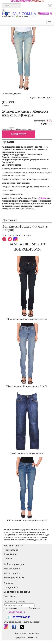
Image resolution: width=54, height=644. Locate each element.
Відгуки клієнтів (13, 545)
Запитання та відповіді (17, 592)
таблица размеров (23, 129)
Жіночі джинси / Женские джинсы (27, 453)
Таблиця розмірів (14, 564)
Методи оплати (13, 569)
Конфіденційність (14, 577)
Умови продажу (13, 573)
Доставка (9, 583)
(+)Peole (45, 529)
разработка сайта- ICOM (27, 637)
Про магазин (11, 550)
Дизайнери (10, 554)
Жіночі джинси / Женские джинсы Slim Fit (27, 386)
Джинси (6, 105)
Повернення (11, 587)
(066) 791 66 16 (37, 1)
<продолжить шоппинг (41, 97)
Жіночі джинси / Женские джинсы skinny (27, 319)
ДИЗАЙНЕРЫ (28, 209)
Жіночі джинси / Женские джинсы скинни (27, 521)
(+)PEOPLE (9, 102)
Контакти (9, 596)
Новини (8, 559)
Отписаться (34, 608)
